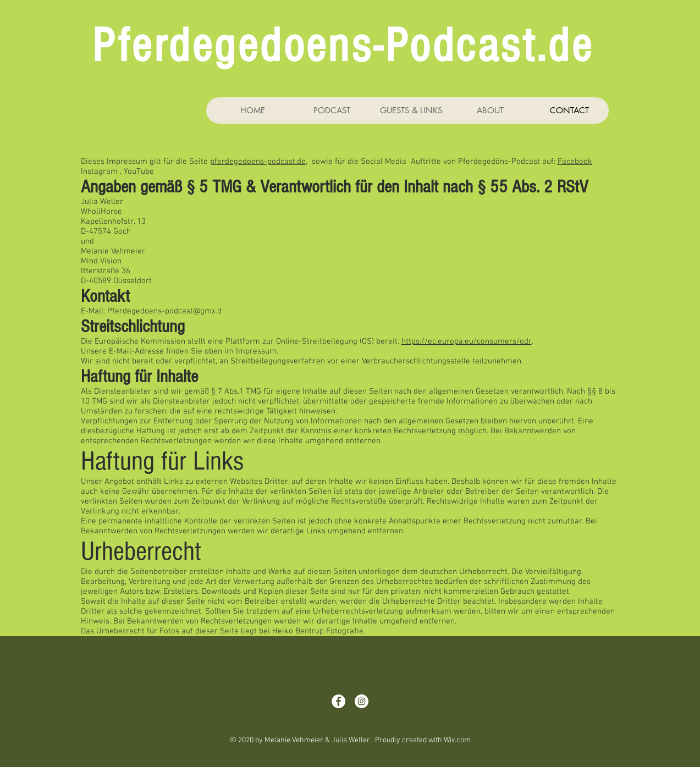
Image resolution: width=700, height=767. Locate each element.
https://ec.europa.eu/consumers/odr (467, 341)
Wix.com (457, 740)
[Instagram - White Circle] (362, 701)
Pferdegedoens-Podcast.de (343, 46)
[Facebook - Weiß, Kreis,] (338, 701)
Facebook (575, 162)
